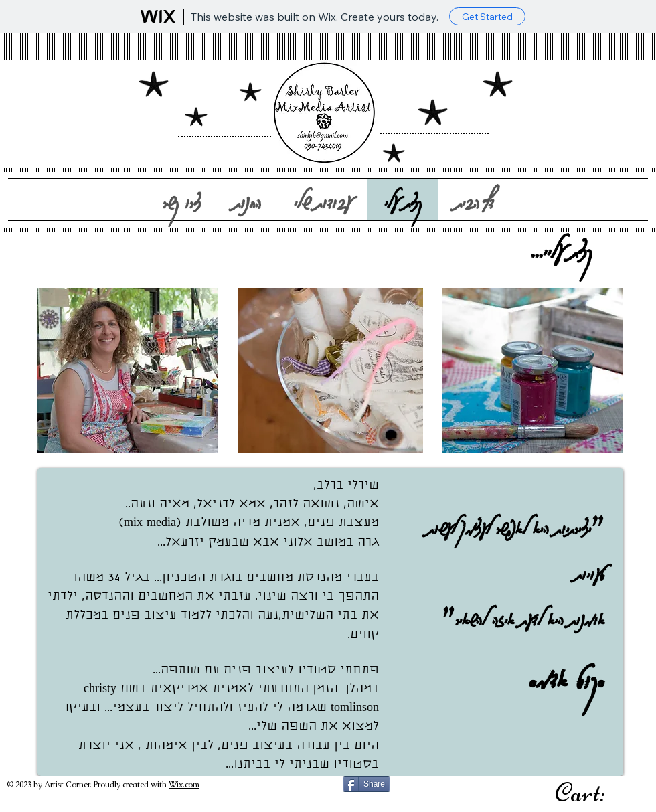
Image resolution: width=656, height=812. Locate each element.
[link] (596, 792)
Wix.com (184, 785)
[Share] (366, 784)
